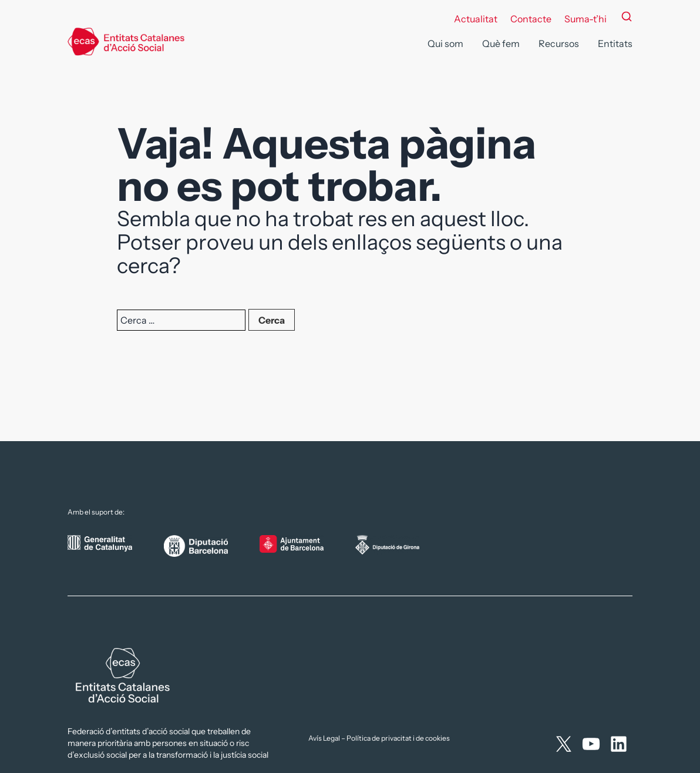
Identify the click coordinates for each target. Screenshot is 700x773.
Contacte (531, 19)
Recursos (559, 43)
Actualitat (476, 19)
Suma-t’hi (585, 19)
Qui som (445, 43)
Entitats (615, 43)
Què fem (501, 43)
